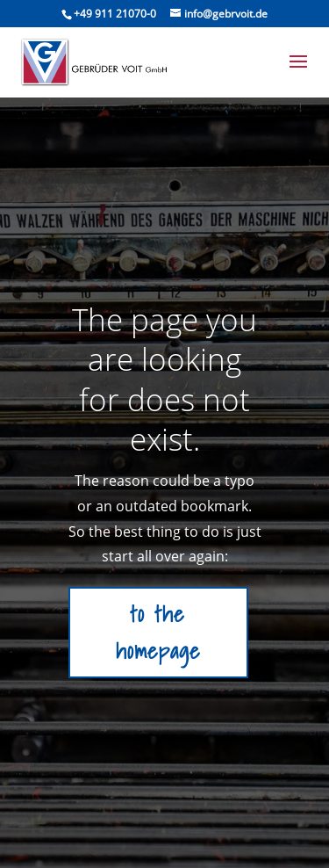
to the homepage (158, 633)
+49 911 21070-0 (115, 14)
